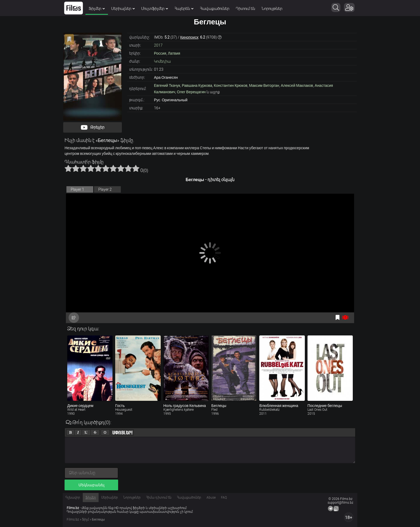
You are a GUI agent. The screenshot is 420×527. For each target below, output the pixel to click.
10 (136, 168)
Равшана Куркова (197, 85)
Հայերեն (184, 9)
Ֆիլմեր (97, 9)
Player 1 (77, 189)
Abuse (211, 498)
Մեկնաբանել (91, 485)
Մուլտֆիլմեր (155, 9)
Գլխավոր (73, 498)
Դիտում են (245, 9)
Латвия (174, 53)
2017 (158, 45)
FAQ (224, 498)
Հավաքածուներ (215, 9)
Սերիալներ (123, 9)
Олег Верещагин (191, 92)
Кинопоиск (189, 37)
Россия (160, 53)
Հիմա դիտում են (159, 498)
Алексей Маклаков (297, 85)
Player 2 (105, 189)
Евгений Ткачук (167, 85)
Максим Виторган (264, 85)
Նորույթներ (272, 9)
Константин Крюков (230, 85)
